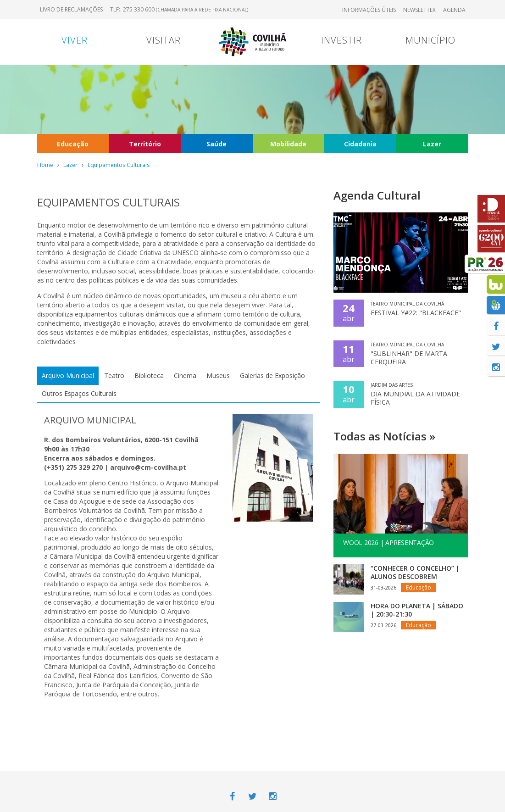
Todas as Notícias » (384, 436)
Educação (73, 144)
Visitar (164, 40)
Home (45, 165)
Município (430, 40)
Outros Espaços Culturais (79, 393)
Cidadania (360, 144)
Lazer (432, 144)
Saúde (216, 144)
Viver (75, 40)
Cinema (185, 375)
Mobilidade (288, 144)
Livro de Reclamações (71, 9)
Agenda (454, 10)
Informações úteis (369, 10)
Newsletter (419, 10)
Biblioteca (149, 375)
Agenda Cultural (377, 195)
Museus (218, 375)
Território (145, 144)
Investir (341, 40)
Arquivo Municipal (68, 375)
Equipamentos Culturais (119, 165)
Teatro (114, 375)
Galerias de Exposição (272, 375)
